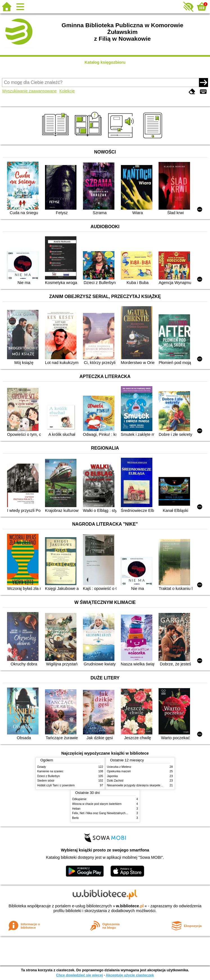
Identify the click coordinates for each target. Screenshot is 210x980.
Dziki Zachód (115, 781)
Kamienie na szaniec (50, 771)
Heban (76, 809)
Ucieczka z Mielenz (119, 767)
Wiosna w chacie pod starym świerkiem (97, 804)
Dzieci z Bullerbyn (49, 776)
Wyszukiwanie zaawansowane (29, 91)
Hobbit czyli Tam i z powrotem (56, 785)
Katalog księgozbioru (105, 62)
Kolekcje (67, 91)
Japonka (112, 776)
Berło (76, 818)
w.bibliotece (130, 906)
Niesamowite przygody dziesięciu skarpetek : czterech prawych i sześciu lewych (157, 785)
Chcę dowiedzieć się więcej (79, 975)
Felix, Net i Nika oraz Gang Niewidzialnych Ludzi (103, 813)
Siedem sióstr (46, 781)
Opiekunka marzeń (119, 771)
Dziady (42, 767)
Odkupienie (79, 799)
